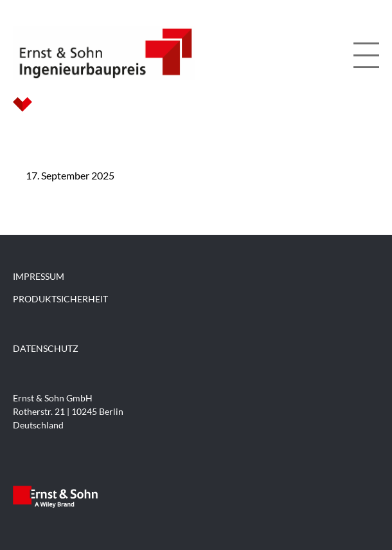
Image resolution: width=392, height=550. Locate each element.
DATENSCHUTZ (46, 348)
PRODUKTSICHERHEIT (60, 299)
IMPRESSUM (39, 276)
